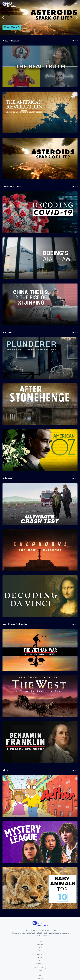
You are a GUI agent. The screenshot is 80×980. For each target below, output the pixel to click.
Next (77, 17)
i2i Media (44, 935)
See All (75, 40)
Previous (3, 17)
